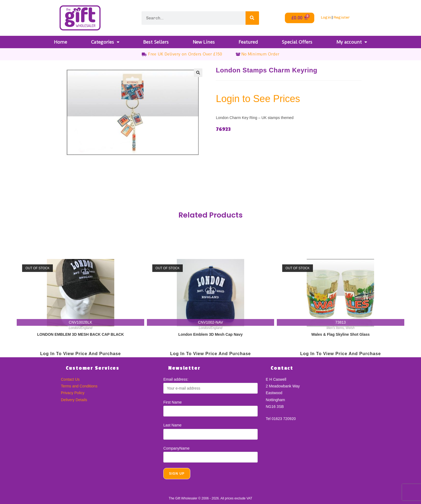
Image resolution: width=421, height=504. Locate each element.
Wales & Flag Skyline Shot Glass (341, 334)
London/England (80, 328)
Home (61, 42)
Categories (105, 42)
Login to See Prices (258, 99)
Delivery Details (74, 400)
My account (352, 42)
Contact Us (70, 379)
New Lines (204, 42)
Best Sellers (156, 42)
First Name (172, 402)
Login (326, 17)
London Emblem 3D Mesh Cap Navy (211, 334)
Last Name (172, 425)
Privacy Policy (73, 393)
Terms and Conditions (79, 386)
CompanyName (176, 448)
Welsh (350, 328)
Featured (248, 42)
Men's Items (335, 328)
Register (342, 17)
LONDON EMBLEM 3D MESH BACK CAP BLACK (81, 334)
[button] (198, 73)
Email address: (176, 379)
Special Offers (297, 42)
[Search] (252, 18)
